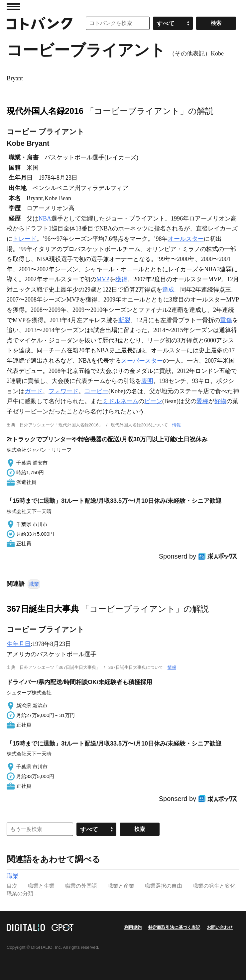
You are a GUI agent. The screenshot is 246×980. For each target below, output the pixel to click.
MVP (103, 279)
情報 (177, 425)
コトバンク (40, 23)
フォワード (63, 391)
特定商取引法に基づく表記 (174, 927)
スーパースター (142, 361)
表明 (147, 381)
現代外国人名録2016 (45, 111)
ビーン (153, 401)
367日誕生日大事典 (43, 609)
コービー (96, 391)
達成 (168, 290)
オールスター (186, 239)
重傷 (226, 320)
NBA (45, 219)
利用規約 (133, 927)
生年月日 (19, 644)
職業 (34, 584)
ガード (34, 391)
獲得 (121, 279)
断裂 (124, 320)
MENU (13, 7)
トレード (25, 239)
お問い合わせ (220, 927)
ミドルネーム (120, 401)
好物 (220, 401)
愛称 (202, 401)
